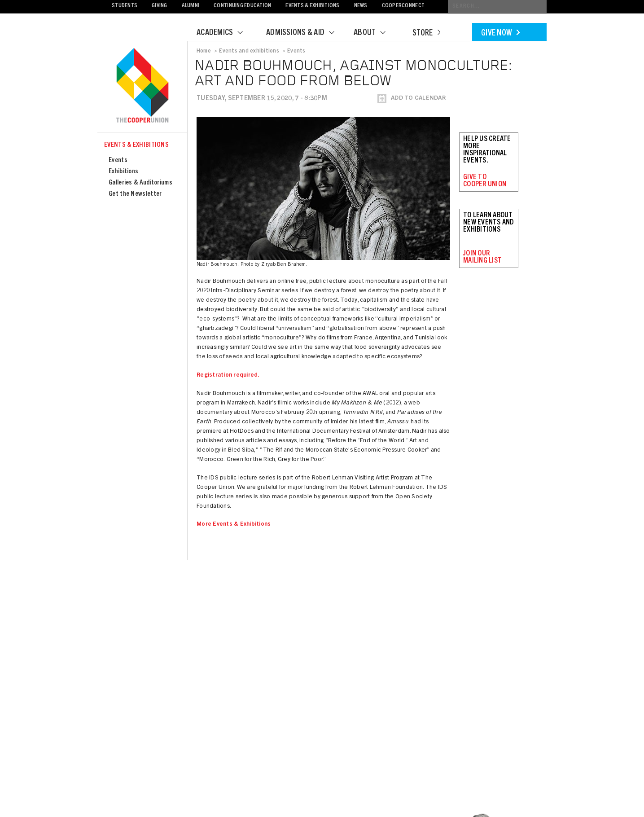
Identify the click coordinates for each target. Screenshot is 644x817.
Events (118, 160)
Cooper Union (142, 86)
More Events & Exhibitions (234, 525)
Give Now (500, 34)
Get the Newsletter (135, 194)
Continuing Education (242, 6)
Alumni (191, 6)
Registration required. (228, 376)
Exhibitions (123, 172)
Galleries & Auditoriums (140, 183)
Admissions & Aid (306, 33)
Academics (225, 33)
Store (426, 34)
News (361, 6)
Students (125, 6)
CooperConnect (403, 6)
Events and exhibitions (249, 51)
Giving (160, 6)
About (375, 33)
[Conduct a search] (497, 7)
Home (204, 51)
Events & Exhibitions (312, 6)
